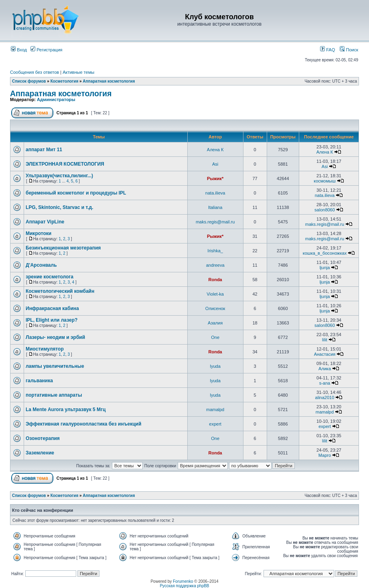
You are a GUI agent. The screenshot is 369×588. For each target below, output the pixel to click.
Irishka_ (215, 251)
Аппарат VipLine (45, 222)
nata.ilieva (215, 193)
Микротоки (39, 233)
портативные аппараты (54, 395)
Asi (215, 164)
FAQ (327, 50)
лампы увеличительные (55, 366)
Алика (325, 369)
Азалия (215, 323)
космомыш (325, 181)
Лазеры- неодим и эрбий (55, 337)
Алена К (215, 150)
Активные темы (78, 72)
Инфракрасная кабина (52, 308)
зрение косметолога (50, 277)
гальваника (39, 381)
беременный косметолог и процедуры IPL (76, 193)
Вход (19, 50)
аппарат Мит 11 (44, 150)
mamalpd (215, 410)
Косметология (65, 81)
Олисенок (215, 308)
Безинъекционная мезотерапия (63, 248)
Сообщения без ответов (34, 72)
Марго (325, 455)
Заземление (40, 453)
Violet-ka (215, 294)
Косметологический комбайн (60, 291)
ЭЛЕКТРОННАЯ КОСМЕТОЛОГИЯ (65, 164)
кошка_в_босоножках (325, 253)
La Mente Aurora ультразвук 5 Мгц (66, 410)
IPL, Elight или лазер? (52, 320)
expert (215, 424)
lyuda (215, 366)
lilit (325, 340)
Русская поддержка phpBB (184, 586)
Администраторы (56, 99)
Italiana (215, 207)
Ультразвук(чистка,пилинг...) (59, 176)
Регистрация (46, 50)
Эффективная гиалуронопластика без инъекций (83, 424)
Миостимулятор (45, 349)
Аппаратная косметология (109, 81)
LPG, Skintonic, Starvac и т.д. (60, 207)
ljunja (325, 268)
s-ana (325, 383)
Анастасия (325, 354)
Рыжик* (215, 178)
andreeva (215, 265)
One (215, 337)
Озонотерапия (43, 438)
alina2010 (325, 397)
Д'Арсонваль (41, 265)
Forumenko (183, 581)
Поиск (349, 50)
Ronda (215, 280)
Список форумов (29, 81)
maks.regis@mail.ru (215, 222)
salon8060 (325, 210)
